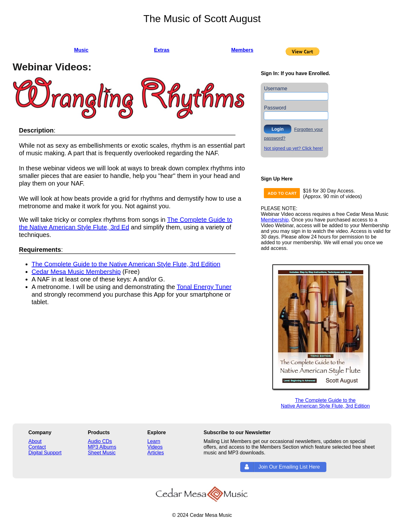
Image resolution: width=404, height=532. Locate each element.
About (35, 441)
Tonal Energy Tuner (204, 287)
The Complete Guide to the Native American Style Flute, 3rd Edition (126, 264)
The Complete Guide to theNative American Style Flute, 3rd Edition (325, 403)
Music (81, 50)
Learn (154, 441)
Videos (155, 447)
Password (275, 108)
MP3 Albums (102, 447)
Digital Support (45, 453)
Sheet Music (102, 453)
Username (276, 89)
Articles (156, 453)
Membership (275, 220)
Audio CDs (100, 441)
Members (242, 50)
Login (277, 129)
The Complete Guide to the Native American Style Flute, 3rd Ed (126, 223)
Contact (37, 447)
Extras (162, 50)
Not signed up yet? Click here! (293, 148)
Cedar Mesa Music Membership (76, 272)
